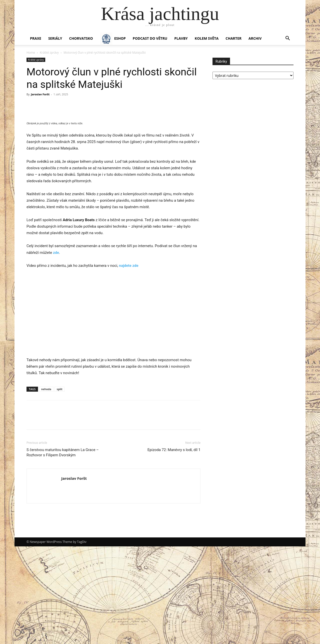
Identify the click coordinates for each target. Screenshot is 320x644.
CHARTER (233, 38)
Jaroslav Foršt (40, 94)
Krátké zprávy (49, 53)
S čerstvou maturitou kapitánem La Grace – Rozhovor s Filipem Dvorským (63, 550)
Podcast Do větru (150, 38)
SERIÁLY (55, 38)
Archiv (255, 38)
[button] (287, 39)
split (60, 487)
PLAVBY (181, 38)
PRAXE (36, 38)
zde (56, 350)
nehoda (46, 487)
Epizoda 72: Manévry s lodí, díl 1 (174, 547)
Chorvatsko (81, 38)
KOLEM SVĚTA (207, 38)
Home (31, 53)
